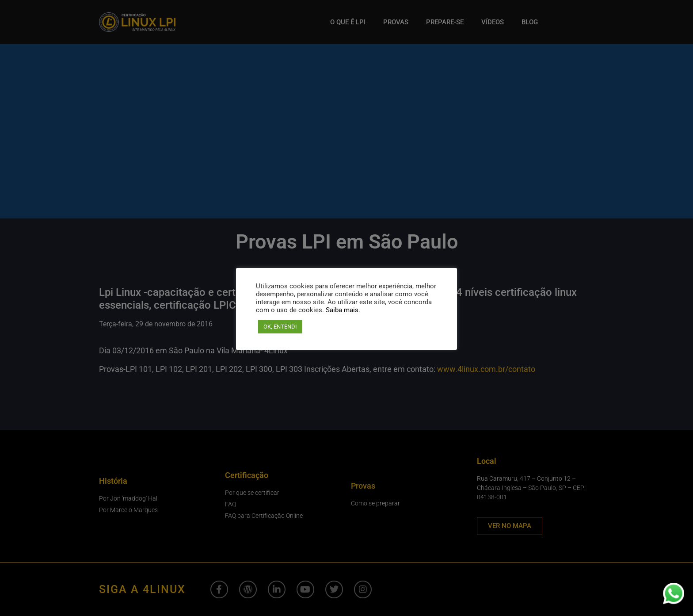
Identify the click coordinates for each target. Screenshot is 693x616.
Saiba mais (342, 310)
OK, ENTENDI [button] (280, 327)
